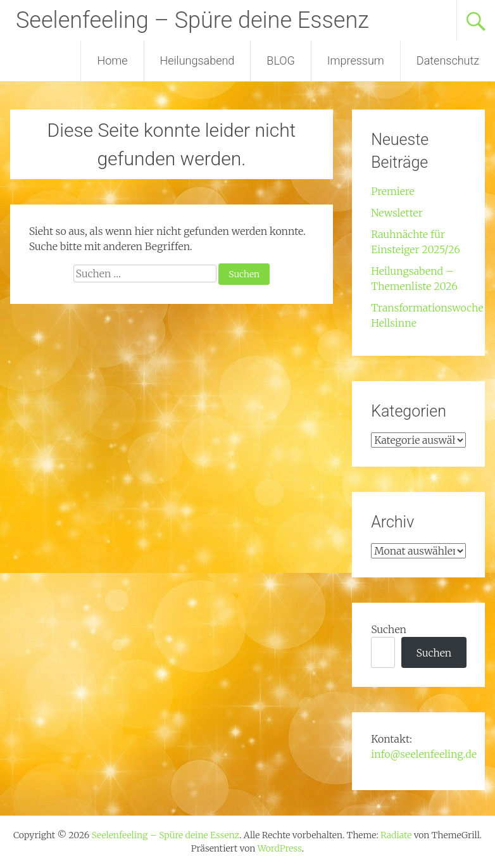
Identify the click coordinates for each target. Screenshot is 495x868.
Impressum (356, 60)
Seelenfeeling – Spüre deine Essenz (192, 20)
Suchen (389, 629)
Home (112, 60)
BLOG (280, 60)
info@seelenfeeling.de (424, 754)
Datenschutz (448, 60)
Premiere (392, 191)
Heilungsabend (197, 60)
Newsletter (397, 213)
